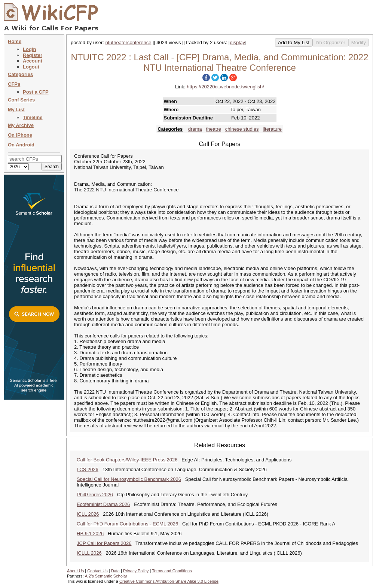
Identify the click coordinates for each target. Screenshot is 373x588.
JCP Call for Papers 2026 (104, 543)
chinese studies (242, 129)
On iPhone (20, 135)
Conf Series (21, 100)
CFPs (14, 84)
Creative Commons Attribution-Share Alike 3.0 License (169, 581)
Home (15, 41)
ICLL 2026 (88, 514)
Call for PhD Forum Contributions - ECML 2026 (127, 524)
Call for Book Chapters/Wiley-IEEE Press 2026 (127, 460)
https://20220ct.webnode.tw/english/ (225, 87)
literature (272, 129)
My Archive (21, 125)
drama (195, 129)
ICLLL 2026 (89, 553)
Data (115, 571)
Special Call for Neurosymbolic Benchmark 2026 (129, 479)
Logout (31, 67)
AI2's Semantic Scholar (106, 576)
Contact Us (97, 571)
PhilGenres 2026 (95, 495)
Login (29, 49)
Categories (20, 74)
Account (33, 61)
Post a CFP (36, 92)
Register (33, 55)
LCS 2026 (88, 469)
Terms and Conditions (172, 571)
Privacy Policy (136, 571)
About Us (75, 571)
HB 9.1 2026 (90, 534)
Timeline (33, 117)
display (237, 43)
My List (16, 110)
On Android (21, 145)
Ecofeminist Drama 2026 (103, 504)
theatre (213, 129)
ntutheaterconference (129, 43)
